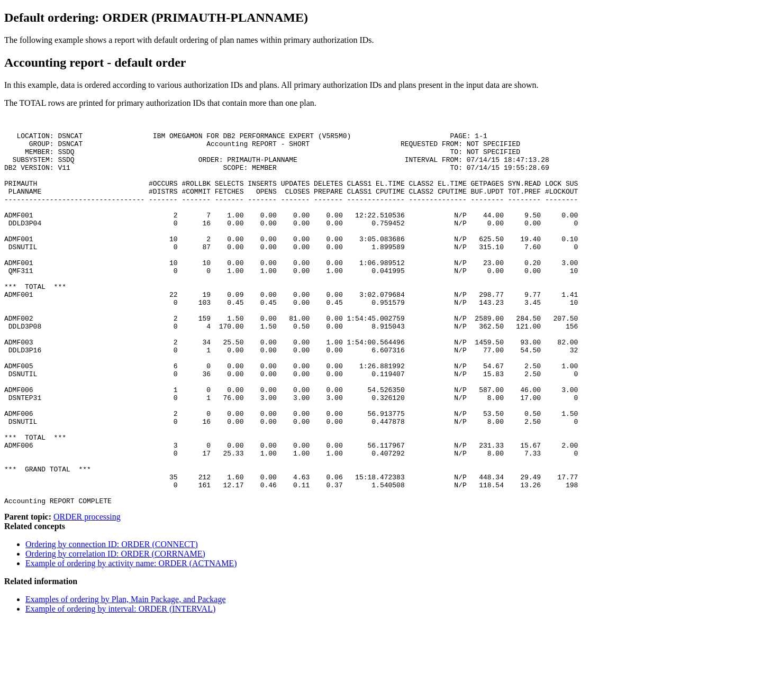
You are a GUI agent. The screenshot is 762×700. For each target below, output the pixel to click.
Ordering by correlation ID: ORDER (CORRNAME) (115, 631)
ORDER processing (87, 594)
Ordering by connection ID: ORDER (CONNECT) (112, 622)
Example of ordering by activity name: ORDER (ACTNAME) (131, 641)
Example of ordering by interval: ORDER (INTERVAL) (120, 687)
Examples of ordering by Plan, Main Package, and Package (126, 677)
